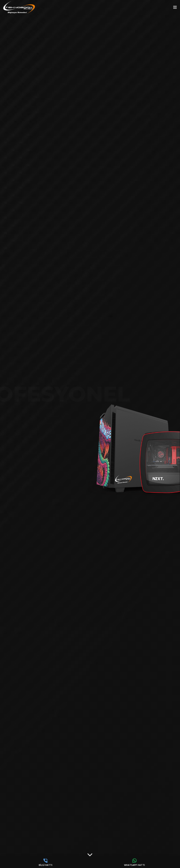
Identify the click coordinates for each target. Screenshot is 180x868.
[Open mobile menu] (175, 7)
